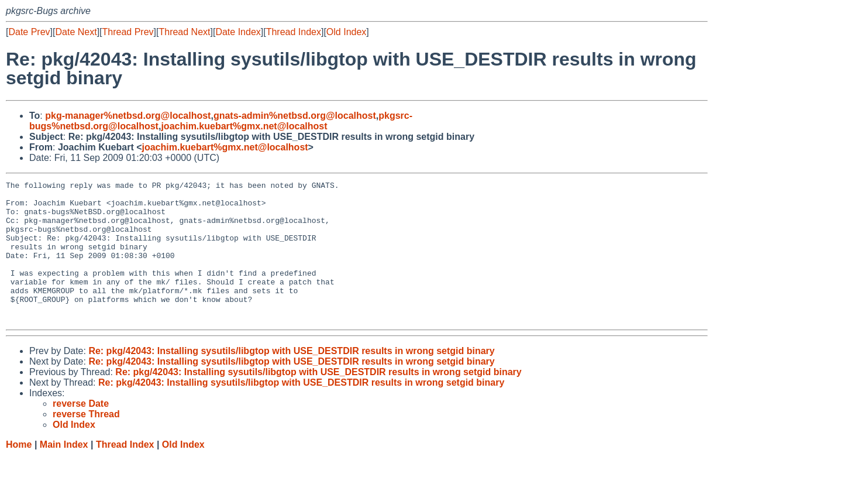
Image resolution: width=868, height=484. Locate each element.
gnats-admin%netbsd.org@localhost (295, 116)
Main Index (64, 473)
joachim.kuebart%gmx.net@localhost (244, 126)
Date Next (76, 32)
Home (19, 473)
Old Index (346, 32)
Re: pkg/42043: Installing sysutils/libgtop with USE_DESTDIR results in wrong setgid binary (291, 379)
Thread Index (294, 32)
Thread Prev (128, 32)
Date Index (238, 32)
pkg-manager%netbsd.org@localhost (128, 116)
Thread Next (184, 32)
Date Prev (29, 32)
